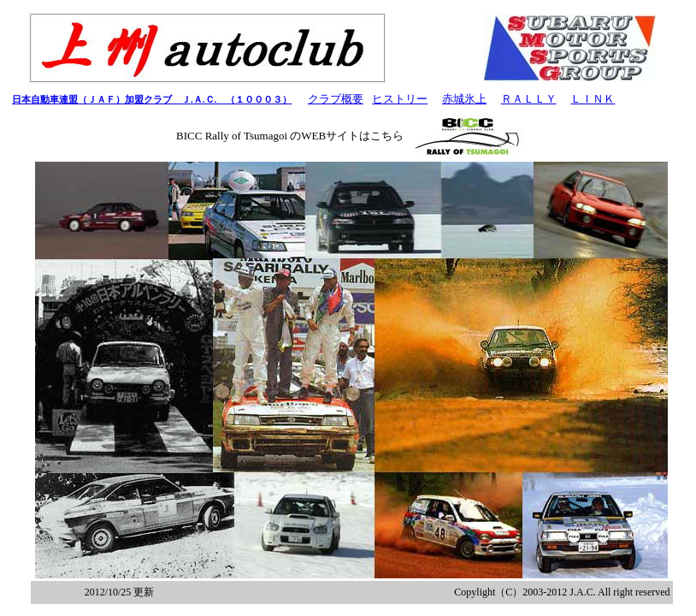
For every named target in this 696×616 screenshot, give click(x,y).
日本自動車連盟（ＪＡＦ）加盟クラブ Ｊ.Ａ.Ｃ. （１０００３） (152, 99)
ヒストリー (400, 99)
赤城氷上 (464, 99)
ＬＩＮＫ (593, 99)
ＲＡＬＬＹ (529, 99)
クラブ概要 (336, 99)
